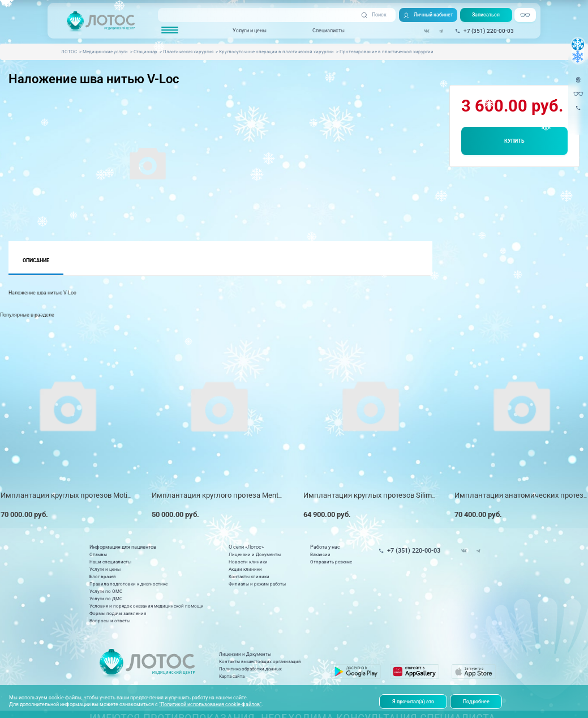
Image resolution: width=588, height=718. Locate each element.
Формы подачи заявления (118, 614)
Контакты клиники (249, 577)
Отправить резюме (331, 562)
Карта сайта (232, 676)
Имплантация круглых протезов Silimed (372, 495)
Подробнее (476, 702)
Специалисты (329, 30)
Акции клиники (245, 569)
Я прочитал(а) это (413, 702)
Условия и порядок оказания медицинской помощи (147, 606)
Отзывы (98, 555)
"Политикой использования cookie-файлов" (210, 704)
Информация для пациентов (123, 548)
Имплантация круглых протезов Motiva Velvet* (80, 495)
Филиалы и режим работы (257, 584)
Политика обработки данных (250, 669)
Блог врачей (103, 577)
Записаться (486, 15)
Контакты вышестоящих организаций (260, 662)
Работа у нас (325, 548)
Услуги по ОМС (106, 591)
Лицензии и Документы (255, 555)
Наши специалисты (110, 562)
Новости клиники (248, 562)
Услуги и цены (250, 30)
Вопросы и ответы (110, 621)
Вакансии (320, 555)
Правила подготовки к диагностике (128, 584)
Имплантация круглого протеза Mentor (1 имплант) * (243, 495)
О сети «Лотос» (246, 548)
